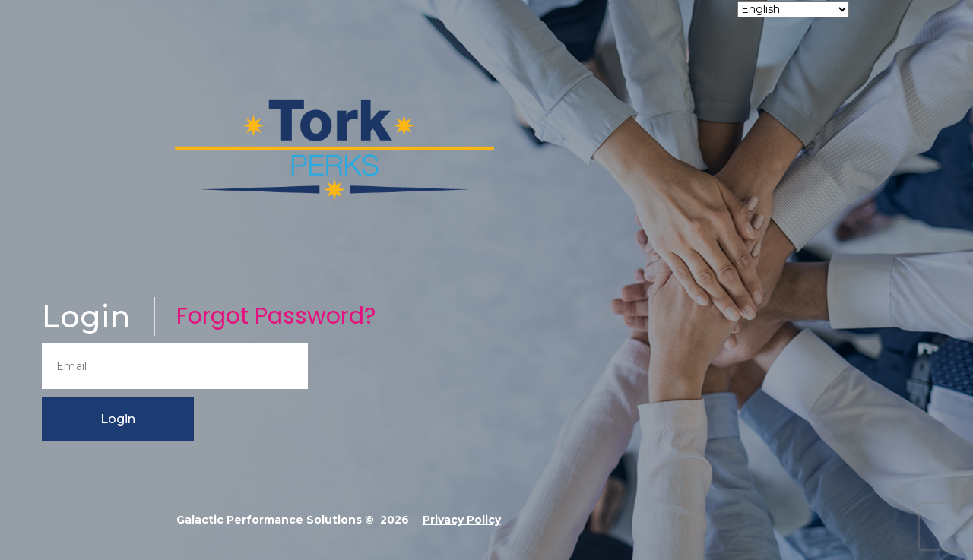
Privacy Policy (462, 520)
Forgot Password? (276, 316)
